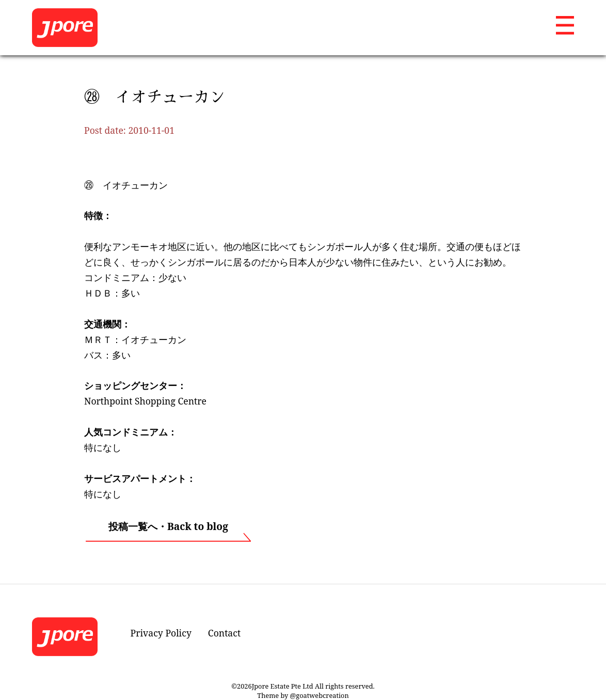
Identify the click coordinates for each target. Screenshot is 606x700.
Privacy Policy (161, 633)
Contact (224, 633)
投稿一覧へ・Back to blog (168, 526)
